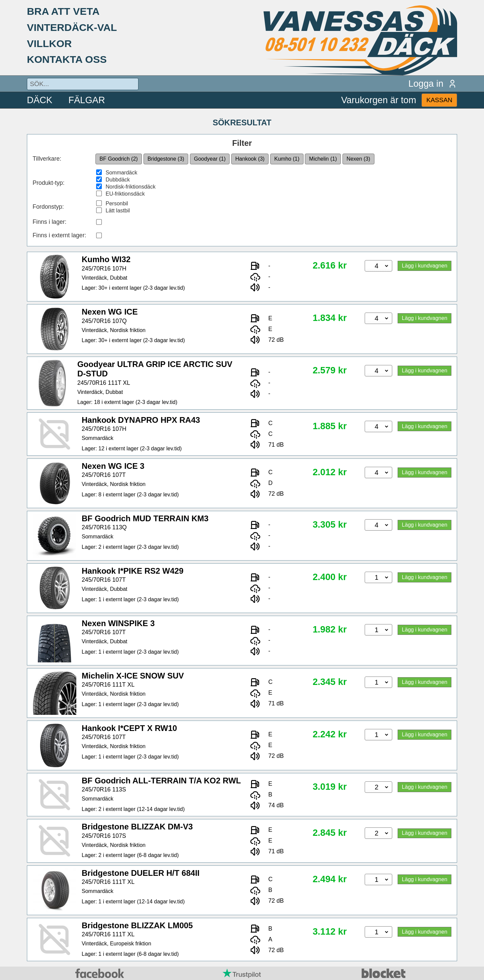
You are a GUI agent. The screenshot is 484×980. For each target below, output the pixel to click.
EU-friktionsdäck (125, 194)
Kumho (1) (287, 159)
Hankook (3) (250, 159)
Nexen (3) (358, 159)
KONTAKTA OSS (67, 59)
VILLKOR (49, 43)
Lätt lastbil (118, 211)
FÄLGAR (87, 100)
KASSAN (439, 100)
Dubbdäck (118, 180)
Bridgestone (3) (166, 159)
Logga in (433, 84)
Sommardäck (121, 173)
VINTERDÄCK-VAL (72, 27)
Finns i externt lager (59, 235)
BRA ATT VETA (63, 11)
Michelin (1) (323, 159)
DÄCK (40, 100)
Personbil (117, 203)
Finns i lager (49, 222)
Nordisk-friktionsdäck (130, 187)
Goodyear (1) (210, 159)
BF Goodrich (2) (119, 159)
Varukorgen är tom (379, 100)
